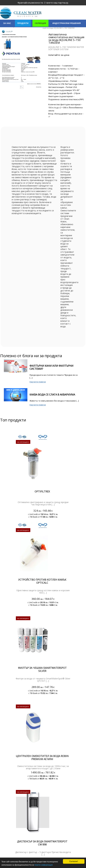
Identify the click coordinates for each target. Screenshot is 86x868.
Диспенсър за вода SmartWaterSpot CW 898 (42, 843)
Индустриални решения (67, 23)
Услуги (7, 31)
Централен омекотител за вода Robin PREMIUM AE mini (42, 758)
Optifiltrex (42, 492)
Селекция (40, 23)
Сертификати (25, 31)
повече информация (44, 865)
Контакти (45, 31)
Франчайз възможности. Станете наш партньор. (43, 3)
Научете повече (38, 382)
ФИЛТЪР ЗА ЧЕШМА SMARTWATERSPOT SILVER (42, 669)
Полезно (62, 31)
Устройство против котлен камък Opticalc (42, 581)
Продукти (23, 23)
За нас (7, 23)
